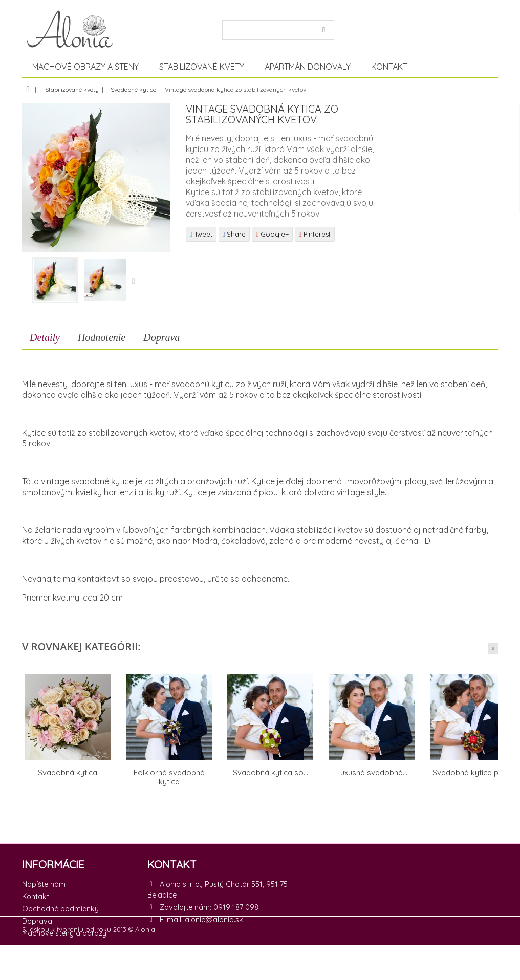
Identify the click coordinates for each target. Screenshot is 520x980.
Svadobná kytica (68, 772)
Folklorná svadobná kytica (169, 777)
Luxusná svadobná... (372, 772)
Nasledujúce (135, 282)
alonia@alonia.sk (214, 920)
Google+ (272, 234)
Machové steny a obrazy (64, 933)
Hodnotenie (102, 337)
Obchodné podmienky (60, 909)
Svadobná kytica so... (270, 772)
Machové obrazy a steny (85, 67)
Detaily (45, 337)
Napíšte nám (44, 884)
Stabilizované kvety (202, 67)
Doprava (161, 337)
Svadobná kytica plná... (473, 772)
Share (234, 234)
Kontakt (389, 67)
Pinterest (315, 234)
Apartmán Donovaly (308, 67)
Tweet (201, 234)
